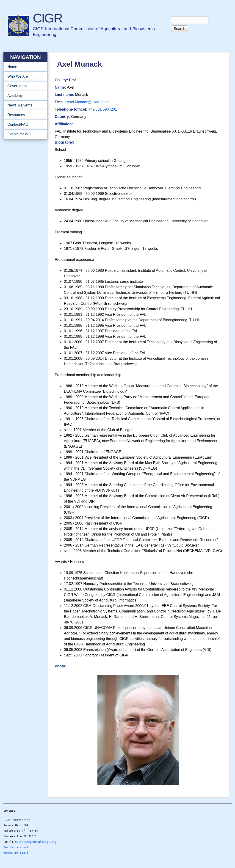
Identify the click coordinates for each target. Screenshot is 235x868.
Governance (24, 86)
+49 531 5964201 (103, 109)
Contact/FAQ (24, 125)
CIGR (47, 18)
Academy (24, 96)
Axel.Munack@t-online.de (88, 102)
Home (12, 67)
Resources (24, 115)
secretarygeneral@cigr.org (36, 842)
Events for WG (19, 134)
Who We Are (24, 76)
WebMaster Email (16, 853)
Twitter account (16, 847)
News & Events (24, 105)
